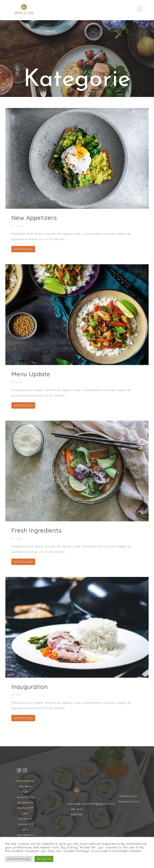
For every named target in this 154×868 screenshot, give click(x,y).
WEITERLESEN (23, 249)
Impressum (128, 796)
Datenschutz (129, 801)
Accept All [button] (44, 859)
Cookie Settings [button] (19, 859)
